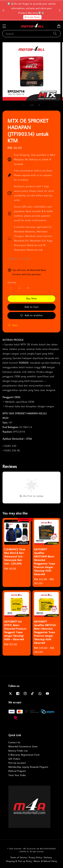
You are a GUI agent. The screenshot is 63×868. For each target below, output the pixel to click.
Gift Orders (14, 759)
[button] (4, 26)
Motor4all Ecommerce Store (23, 746)
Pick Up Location (17, 763)
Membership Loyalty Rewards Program (28, 767)
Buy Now (32, 298)
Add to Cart (32, 307)
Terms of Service (19, 857)
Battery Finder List (18, 751)
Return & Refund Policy (45, 861)
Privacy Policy (35, 857)
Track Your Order (17, 775)
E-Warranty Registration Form (24, 755)
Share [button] (13, 325)
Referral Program (17, 771)
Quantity (12, 282)
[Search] (55, 34)
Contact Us (14, 742)
